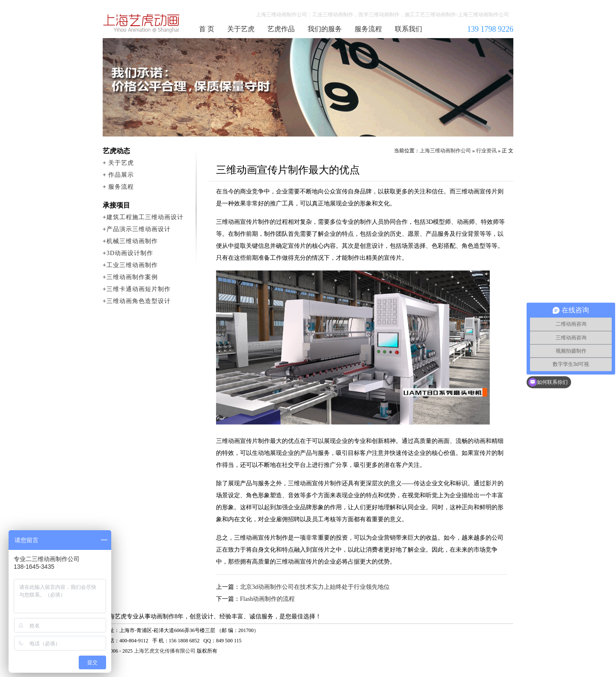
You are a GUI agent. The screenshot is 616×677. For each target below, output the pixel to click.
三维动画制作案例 (132, 277)
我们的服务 (325, 29)
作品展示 (121, 175)
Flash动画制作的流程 (267, 599)
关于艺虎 (241, 29)
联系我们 (409, 29)
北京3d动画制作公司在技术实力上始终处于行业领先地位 (315, 587)
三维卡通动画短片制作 (139, 289)
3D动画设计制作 (130, 253)
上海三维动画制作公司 (142, 23)
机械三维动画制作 (132, 241)
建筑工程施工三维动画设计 (145, 217)
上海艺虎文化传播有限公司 (165, 651)
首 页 (207, 29)
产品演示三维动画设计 (139, 229)
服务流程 (368, 29)
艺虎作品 (281, 29)
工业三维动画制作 (132, 265)
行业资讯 (486, 151)
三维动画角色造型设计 (139, 301)
